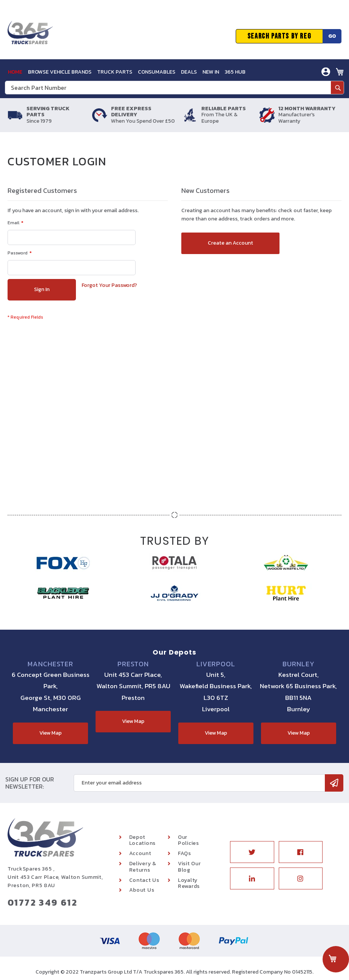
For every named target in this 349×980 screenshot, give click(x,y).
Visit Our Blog (189, 867)
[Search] (337, 88)
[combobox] (174, 88)
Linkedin (252, 878)
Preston (133, 664)
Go (332, 36)
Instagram (301, 878)
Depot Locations (142, 840)
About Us (142, 890)
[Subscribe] (334, 783)
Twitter (252, 852)
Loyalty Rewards (189, 883)
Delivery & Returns (143, 867)
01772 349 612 (42, 902)
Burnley (298, 664)
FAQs (185, 853)
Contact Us (144, 880)
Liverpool (216, 664)
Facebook (301, 852)
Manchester (50, 664)
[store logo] (30, 36)
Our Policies (188, 840)
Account (140, 853)
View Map (50, 733)
